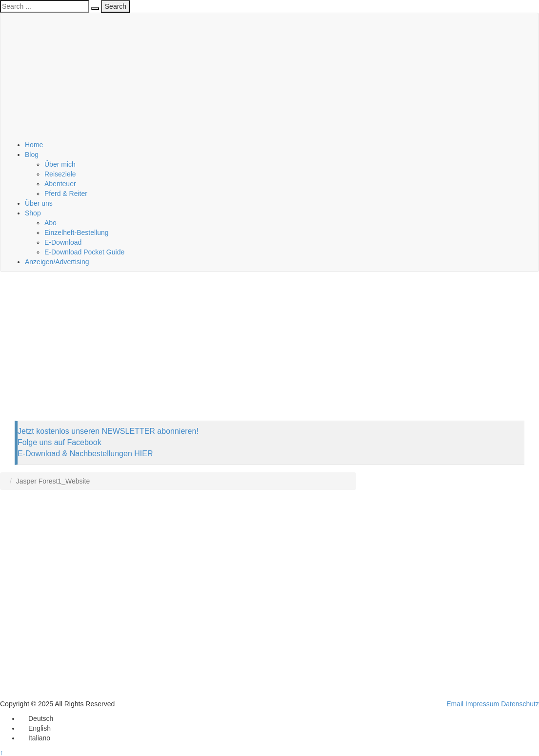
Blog (32, 155)
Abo (50, 223)
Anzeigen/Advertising (57, 262)
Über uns (39, 203)
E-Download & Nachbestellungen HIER (85, 454)
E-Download (63, 242)
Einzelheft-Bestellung (77, 233)
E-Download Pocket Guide (84, 252)
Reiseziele (60, 174)
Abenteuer (60, 184)
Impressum (482, 704)
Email (455, 704)
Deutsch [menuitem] (41, 718)
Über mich (60, 164)
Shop (33, 213)
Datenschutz (520, 704)
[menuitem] (36, 718)
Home (34, 145)
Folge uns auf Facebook (60, 442)
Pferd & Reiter (66, 194)
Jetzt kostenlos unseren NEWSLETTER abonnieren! (108, 431)
